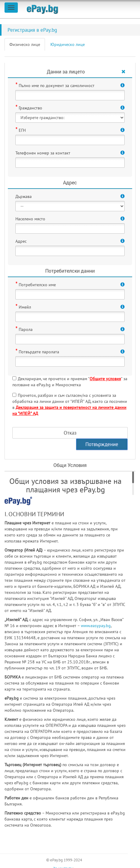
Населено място (30, 219)
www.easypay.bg (96, 626)
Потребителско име (37, 285)
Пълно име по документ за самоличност (57, 86)
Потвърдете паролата (39, 352)
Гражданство (30, 108)
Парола (26, 329)
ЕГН (22, 130)
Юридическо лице (68, 44)
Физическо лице (25, 44)
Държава (24, 196)
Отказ (70, 433)
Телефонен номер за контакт (43, 153)
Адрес (21, 241)
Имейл (25, 307)
